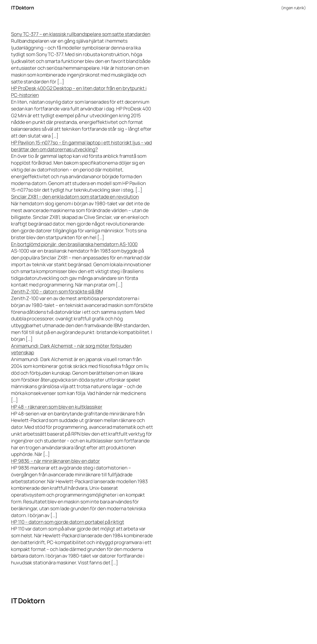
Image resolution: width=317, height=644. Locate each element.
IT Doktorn (22, 8)
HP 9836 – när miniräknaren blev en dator (55, 461)
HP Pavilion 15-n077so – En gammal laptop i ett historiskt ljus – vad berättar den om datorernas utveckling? (81, 146)
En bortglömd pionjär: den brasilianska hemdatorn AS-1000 (74, 244)
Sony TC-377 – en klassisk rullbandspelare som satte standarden (81, 34)
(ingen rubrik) (294, 8)
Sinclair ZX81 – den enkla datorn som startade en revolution (75, 197)
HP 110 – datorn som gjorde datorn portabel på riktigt (68, 522)
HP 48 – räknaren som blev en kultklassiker (57, 407)
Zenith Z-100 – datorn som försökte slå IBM (57, 292)
